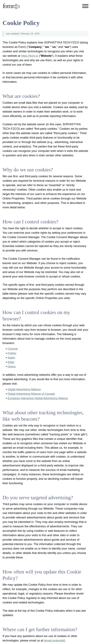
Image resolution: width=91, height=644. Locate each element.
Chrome (13, 349)
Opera (12, 367)
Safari (11, 358)
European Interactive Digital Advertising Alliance (38, 398)
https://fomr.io (30, 56)
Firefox (12, 353)
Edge (11, 362)
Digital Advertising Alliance (24, 389)
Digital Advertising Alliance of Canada (31, 394)
